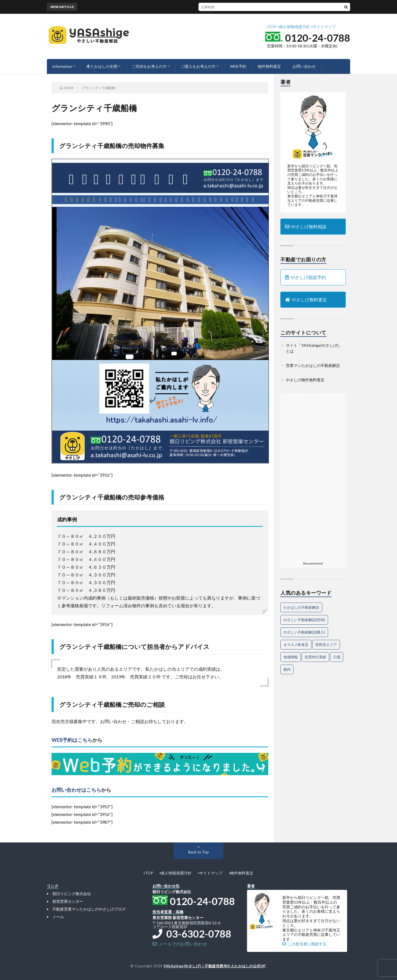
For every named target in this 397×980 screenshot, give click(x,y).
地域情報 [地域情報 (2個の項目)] (291, 657)
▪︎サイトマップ (324, 27)
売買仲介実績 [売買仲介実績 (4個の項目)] (315, 657)
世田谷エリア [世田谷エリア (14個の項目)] (326, 645)
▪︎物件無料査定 (241, 873)
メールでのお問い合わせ (180, 944)
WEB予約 (238, 66)
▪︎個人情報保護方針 (294, 27)
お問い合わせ (304, 66)
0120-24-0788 (318, 38)
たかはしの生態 (102, 66)
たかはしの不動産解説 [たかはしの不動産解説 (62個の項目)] (301, 607)
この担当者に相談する (304, 944)
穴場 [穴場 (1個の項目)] (337, 657)
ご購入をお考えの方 (198, 66)
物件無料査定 (269, 66)
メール (58, 917)
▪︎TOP (271, 27)
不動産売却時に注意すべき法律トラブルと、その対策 (217, 7)
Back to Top (199, 852)
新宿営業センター (68, 901)
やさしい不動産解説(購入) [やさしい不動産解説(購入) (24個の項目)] (304, 632)
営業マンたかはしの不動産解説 (313, 365)
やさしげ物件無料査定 (305, 380)
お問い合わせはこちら (76, 790)
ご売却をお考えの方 (149, 66)
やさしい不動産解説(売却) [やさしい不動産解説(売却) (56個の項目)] (304, 620)
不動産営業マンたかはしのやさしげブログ (89, 909)
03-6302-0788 (192, 934)
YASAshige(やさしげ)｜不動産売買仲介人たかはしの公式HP (215, 966)
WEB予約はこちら (72, 740)
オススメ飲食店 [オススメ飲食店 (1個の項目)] (296, 645)
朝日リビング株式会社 (72, 894)
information (62, 66)
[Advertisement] (313, 476)
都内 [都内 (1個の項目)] (287, 669)
